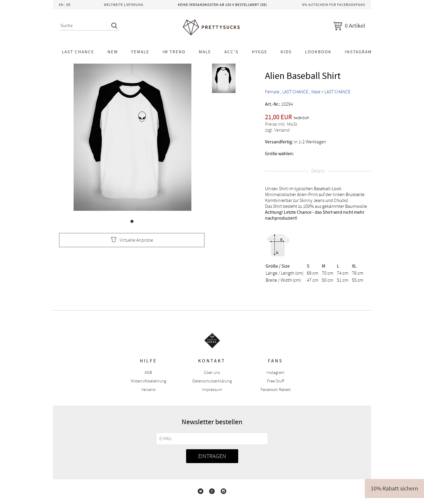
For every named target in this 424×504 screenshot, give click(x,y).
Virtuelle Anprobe (132, 240)
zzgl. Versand (277, 130)
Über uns (212, 373)
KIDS (286, 52)
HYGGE (260, 52)
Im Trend (174, 52)
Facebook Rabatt (276, 390)
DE (68, 5)
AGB (148, 373)
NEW (113, 52)
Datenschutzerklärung (212, 381)
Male (205, 52)
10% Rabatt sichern (394, 489)
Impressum (212, 390)
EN (61, 5)
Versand (148, 390)
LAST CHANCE (78, 52)
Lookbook (318, 52)
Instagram (358, 52)
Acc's (231, 52)
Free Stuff (276, 381)
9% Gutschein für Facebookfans (334, 5)
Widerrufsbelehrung (148, 381)
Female (140, 52)
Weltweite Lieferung (124, 5)
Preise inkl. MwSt (281, 124)
